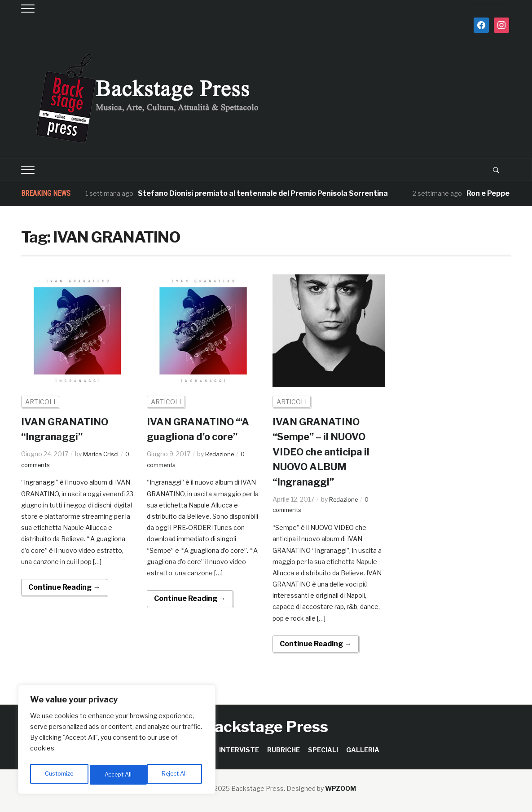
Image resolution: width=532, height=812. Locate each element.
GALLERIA (363, 750)
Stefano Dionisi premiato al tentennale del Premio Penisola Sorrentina (263, 193)
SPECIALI (323, 750)
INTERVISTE (239, 750)
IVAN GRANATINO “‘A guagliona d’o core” (195, 437)
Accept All (176, 774)
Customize (59, 774)
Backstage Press (266, 726)
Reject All (118, 774)
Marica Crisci (102, 454)
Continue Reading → (64, 587)
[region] (117, 741)
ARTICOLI (40, 402)
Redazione (221, 469)
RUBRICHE (284, 750)
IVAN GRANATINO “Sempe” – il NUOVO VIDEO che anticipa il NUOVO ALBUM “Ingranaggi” (326, 452)
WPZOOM (341, 788)
